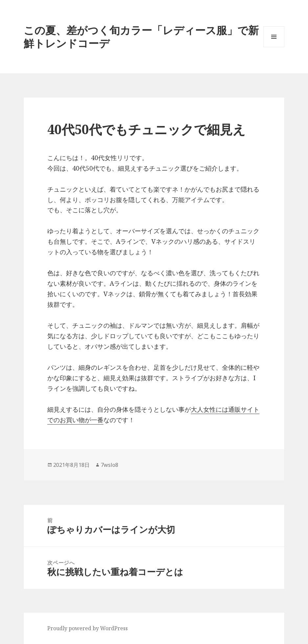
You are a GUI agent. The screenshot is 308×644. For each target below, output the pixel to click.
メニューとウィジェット (274, 47)
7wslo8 (110, 465)
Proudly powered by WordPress (88, 628)
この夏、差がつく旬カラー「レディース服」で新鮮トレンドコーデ (141, 37)
